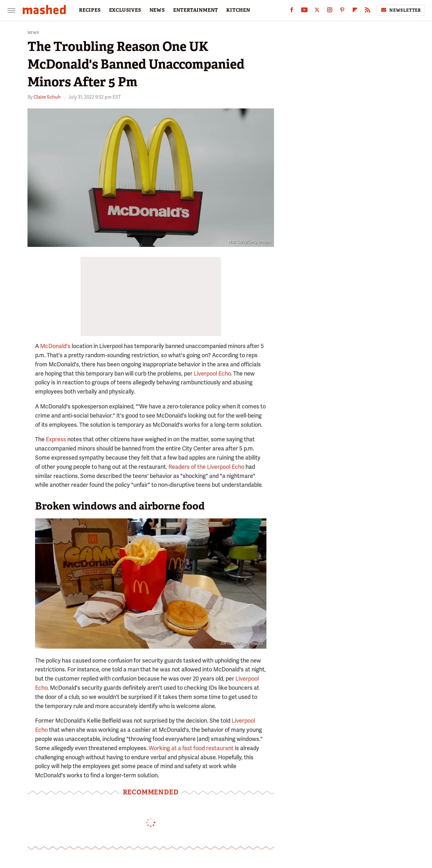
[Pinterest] (342, 11)
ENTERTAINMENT (196, 10)
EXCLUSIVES (125, 10)
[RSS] (368, 11)
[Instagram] (330, 11)
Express (56, 439)
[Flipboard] (355, 11)
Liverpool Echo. (213, 373)
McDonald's (55, 346)
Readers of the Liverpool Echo (206, 467)
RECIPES (90, 10)
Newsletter (400, 10)
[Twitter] (317, 11)
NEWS (157, 10)
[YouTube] (304, 11)
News (33, 33)
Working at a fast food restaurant (191, 748)
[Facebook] (292, 11)
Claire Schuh (47, 97)
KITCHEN (238, 10)
